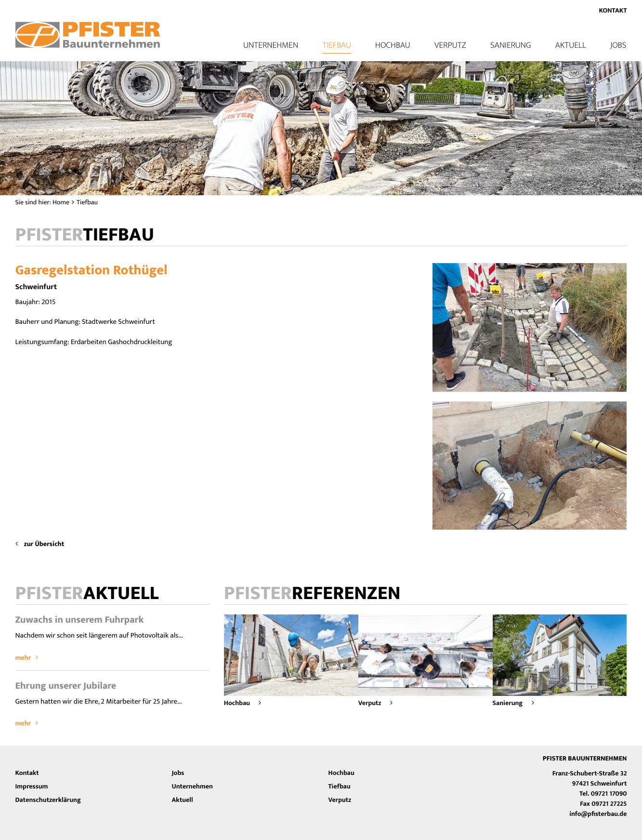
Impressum (32, 787)
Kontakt (613, 11)
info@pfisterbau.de (598, 814)
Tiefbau (337, 45)
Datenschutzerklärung (48, 800)
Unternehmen (192, 787)
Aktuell (571, 45)
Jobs (618, 45)
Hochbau (393, 45)
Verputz (450, 45)
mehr (27, 658)
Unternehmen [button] (271, 45)
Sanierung (511, 45)
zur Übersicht (40, 544)
